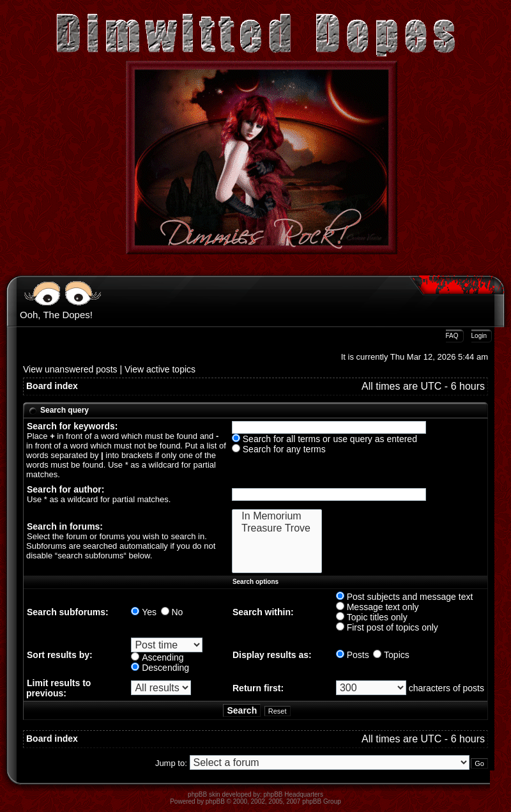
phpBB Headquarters (294, 794)
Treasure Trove (277, 529)
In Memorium (277, 517)
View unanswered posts (70, 369)
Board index (52, 386)
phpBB (215, 801)
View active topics (160, 369)
